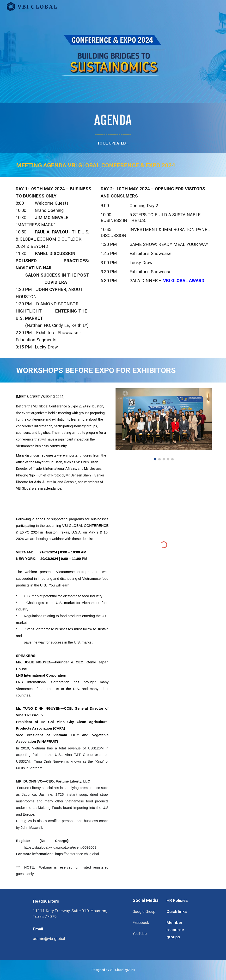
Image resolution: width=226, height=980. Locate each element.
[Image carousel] (164, 424)
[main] (113, 128)
